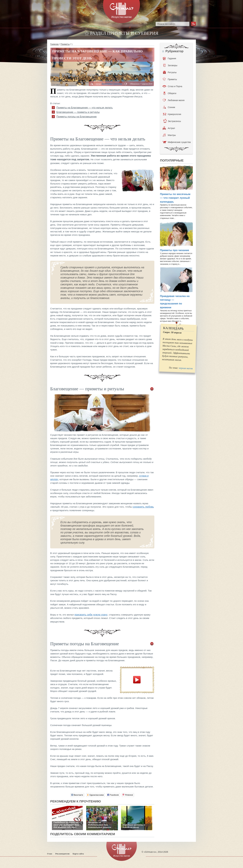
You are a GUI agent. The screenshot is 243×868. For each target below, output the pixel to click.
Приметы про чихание (175, 250)
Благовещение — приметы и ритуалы (78, 112)
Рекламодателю (62, 854)
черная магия (186, 368)
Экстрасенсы (172, 121)
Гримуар (54, 44)
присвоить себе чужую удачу (91, 615)
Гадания (169, 58)
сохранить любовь (143, 507)
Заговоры (170, 65)
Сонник (169, 107)
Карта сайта (78, 854)
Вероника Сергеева (112, 84)
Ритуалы (170, 72)
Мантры (169, 135)
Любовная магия (174, 100)
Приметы (65, 44)
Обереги (170, 93)
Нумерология (172, 114)
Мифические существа (177, 142)
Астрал (169, 128)
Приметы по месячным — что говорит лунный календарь (175, 198)
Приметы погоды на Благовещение (77, 117)
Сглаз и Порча (172, 86)
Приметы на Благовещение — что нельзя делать (85, 108)
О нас (50, 854)
